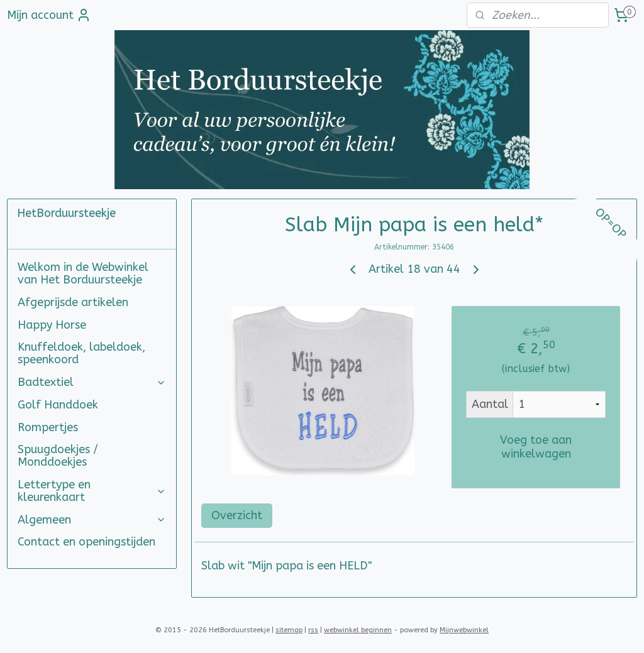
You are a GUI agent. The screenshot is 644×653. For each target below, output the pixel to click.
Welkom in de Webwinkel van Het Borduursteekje (83, 273)
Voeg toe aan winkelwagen (536, 447)
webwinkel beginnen (358, 630)
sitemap (289, 630)
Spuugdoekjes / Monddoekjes (58, 456)
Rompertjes (48, 427)
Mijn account (49, 15)
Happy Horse (52, 325)
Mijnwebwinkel (464, 630)
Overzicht (237, 515)
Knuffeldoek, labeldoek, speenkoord (81, 353)
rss (313, 630)
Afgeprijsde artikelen (73, 302)
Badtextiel (92, 382)
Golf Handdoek (58, 405)
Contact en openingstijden (86, 542)
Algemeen (92, 520)
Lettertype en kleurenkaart (92, 491)
